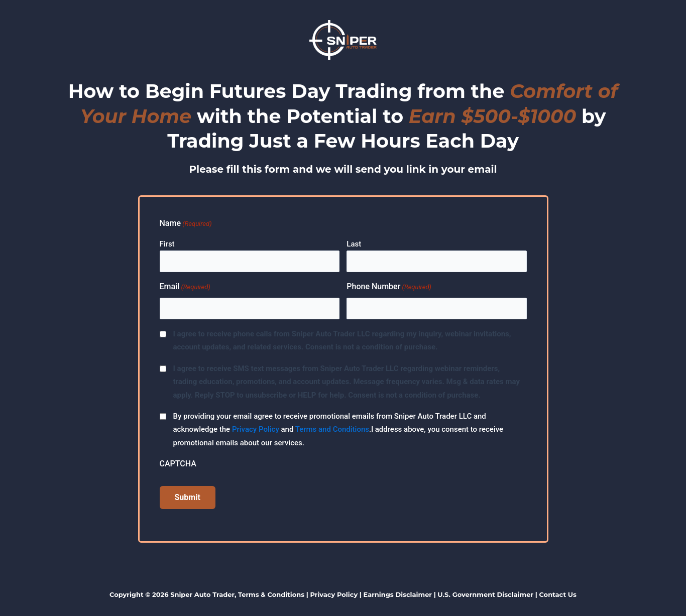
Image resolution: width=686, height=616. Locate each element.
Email (185, 287)
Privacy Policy (256, 429)
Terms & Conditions (271, 594)
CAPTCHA (178, 464)
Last (354, 244)
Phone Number (389, 287)
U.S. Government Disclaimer (485, 594)
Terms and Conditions (332, 429)
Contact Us (557, 594)
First (167, 244)
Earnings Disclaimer (398, 594)
